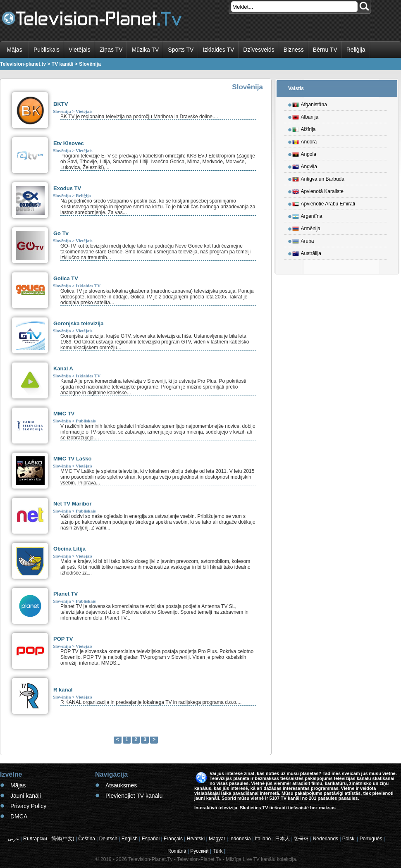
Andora (305, 141)
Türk (218, 851)
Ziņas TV (111, 50)
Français (173, 839)
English (130, 839)
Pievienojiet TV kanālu (134, 796)
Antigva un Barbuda (318, 178)
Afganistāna (310, 103)
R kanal (63, 690)
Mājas (14, 50)
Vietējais (80, 50)
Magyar (217, 839)
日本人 (282, 839)
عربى (13, 839)
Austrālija (307, 252)
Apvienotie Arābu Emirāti (324, 203)
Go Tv (61, 233)
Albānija (306, 116)
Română (177, 851)
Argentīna (307, 215)
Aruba (303, 240)
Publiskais (47, 50)
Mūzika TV (145, 50)
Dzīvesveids (259, 50)
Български (35, 839)
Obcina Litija (69, 549)
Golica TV (66, 278)
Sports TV (181, 50)
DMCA (19, 816)
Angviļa (305, 165)
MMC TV (64, 414)
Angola (304, 153)
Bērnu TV (325, 50)
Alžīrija (304, 128)
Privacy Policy (28, 806)
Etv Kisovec (69, 143)
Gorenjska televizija (78, 323)
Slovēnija (62, 111)
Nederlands (326, 839)
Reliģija (356, 50)
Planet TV (66, 594)
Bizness (294, 50)
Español (151, 839)
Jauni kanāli (26, 796)
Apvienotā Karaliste (318, 190)
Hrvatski (196, 839)
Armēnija (306, 227)
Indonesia (240, 839)
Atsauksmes (121, 785)
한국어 (301, 839)
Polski (349, 839)
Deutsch (108, 839)
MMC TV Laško (72, 459)
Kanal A (63, 368)
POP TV (63, 639)
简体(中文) (63, 839)
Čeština (87, 839)
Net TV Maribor (72, 504)
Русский (199, 851)
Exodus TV (67, 188)
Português (371, 839)
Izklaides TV (218, 50)
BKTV (61, 104)
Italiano (263, 839)
